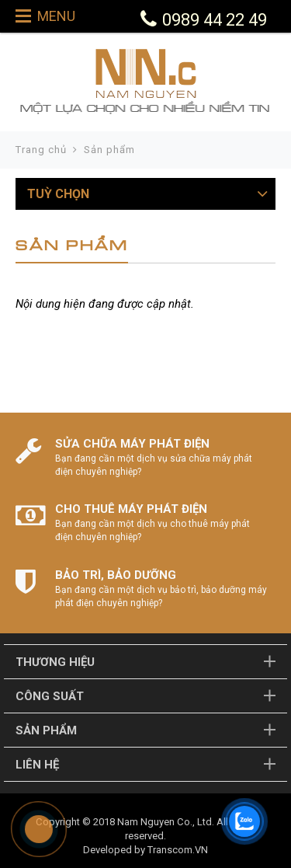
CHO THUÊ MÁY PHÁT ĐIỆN (131, 509)
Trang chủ (41, 150)
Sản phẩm (109, 150)
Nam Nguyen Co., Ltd (165, 822)
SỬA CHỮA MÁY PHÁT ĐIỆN (132, 444)
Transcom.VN (178, 850)
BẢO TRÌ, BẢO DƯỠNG (116, 575)
